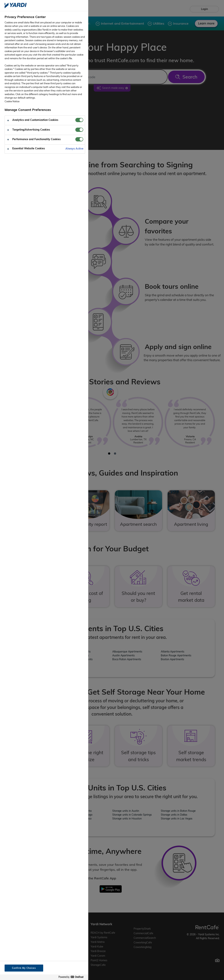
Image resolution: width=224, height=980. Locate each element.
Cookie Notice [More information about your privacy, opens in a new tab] (12, 101)
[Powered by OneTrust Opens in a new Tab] (72, 977)
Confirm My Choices (24, 968)
